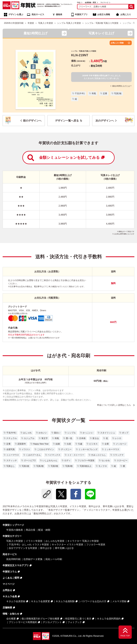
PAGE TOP (125, 636)
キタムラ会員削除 (65, 601)
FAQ (79, 3)
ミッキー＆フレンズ (88, 449)
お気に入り (126, 14)
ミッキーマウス (112, 449)
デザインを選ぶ (16, 14)
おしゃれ (27, 433)
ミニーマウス (13, 455)
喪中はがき (46, 548)
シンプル (72, 433)
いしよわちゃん (50, 460)
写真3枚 (54, 466)
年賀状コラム (10, 572)
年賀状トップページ (13, 525)
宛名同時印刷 (13, 559)
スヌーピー (122, 460)
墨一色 (69, 438)
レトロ (118, 438)
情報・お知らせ (11, 614)
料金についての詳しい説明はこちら (114, 405)
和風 (94, 93)
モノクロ (103, 466)
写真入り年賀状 (15, 541)
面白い (57, 433)
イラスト (26, 449)
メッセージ (121, 444)
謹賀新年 (22, 444)
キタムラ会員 (10, 596)
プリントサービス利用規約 (23, 622)
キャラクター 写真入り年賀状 (83, 541)
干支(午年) (80, 93)
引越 (80, 444)
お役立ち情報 (104, 14)
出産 (69, 444)
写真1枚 (25, 466)
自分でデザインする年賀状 (23, 548)
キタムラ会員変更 (40, 601)
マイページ (104, 3)
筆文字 (45, 438)
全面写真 (11, 449)
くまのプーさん (33, 455)
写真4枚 (69, 466)
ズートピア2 (30, 460)
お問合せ (7, 590)
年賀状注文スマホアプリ (16, 565)
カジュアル (29, 438)
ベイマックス (54, 455)
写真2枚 (118, 93)
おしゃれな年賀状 (55, 541)
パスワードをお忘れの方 (93, 601)
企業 (107, 444)
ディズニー (66, 449)
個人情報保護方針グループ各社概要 (40, 619)
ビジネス (93, 444)
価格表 (59, 14)
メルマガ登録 (119, 601)
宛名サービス (38, 14)
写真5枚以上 (86, 466)
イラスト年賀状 (34, 541)
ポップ (125, 433)
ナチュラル (12, 438)
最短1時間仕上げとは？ (121, 86)
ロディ (67, 460)
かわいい (43, 433)
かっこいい (88, 433)
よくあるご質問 (11, 578)
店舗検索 (7, 608)
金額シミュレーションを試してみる (66, 158)
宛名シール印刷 (54, 559)
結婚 (58, 444)
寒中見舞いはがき (64, 548)
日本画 (82, 438)
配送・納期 (44, 530)
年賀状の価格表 (15, 530)
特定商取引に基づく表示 (78, 619)
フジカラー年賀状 (86, 460)
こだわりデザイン (46, 449)
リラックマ (118, 455)
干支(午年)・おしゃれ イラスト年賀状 (29, 545)
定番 (105, 93)
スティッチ (12, 460)
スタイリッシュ (108, 433)
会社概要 (11, 619)
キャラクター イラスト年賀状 (68, 545)
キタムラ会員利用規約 (109, 619)
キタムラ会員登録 (16, 601)
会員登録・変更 (90, 3)
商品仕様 (31, 530)
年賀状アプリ (81, 14)
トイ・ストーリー (76, 455)
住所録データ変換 (33, 559)
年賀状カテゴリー (12, 536)
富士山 (96, 438)
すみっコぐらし (99, 455)
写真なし (11, 466)
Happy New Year (41, 444)
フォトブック (75, 622)
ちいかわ (106, 460)
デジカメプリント (52, 622)
